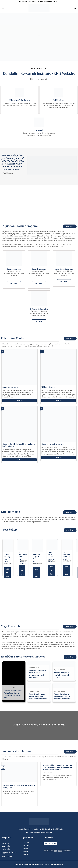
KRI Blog (25, 849)
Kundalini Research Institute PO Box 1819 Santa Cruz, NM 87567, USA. (41, 829)
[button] (3, 8)
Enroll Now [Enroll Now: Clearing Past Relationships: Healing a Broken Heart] (20, 460)
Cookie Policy (6, 849)
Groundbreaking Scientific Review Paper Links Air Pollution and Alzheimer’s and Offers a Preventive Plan (58, 767)
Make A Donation (50, 843)
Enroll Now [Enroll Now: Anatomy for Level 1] (20, 401)
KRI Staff (25, 855)
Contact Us (5, 843)
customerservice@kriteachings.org (39, 832)
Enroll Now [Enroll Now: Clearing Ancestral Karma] (59, 458)
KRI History (26, 846)
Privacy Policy (6, 846)
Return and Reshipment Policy (9, 853)
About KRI (26, 843)
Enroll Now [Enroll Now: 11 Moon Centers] (59, 401)
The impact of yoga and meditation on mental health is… (62, 675)
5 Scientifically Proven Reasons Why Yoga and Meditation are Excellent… (63, 696)
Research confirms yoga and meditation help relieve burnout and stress (38, 696)
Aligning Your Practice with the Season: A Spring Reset (19, 787)
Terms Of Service (7, 857)
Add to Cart (7, 573)
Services (25, 852)
